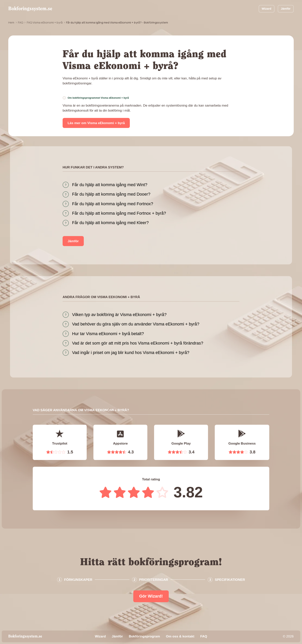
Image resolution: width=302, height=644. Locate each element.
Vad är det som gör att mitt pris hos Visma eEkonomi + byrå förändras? (138, 343)
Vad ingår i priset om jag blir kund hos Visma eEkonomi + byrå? (131, 353)
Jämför (286, 9)
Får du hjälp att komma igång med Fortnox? (113, 204)
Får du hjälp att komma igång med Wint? (110, 185)
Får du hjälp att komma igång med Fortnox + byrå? (119, 213)
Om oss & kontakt (180, 636)
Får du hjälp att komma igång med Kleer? (110, 223)
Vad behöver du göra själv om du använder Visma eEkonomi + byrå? (136, 324)
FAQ (21, 22)
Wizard (267, 9)
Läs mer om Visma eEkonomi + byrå (96, 123)
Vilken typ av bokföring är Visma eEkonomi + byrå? (119, 315)
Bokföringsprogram (144, 636)
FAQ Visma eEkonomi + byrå (45, 22)
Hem (11, 22)
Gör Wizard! (151, 596)
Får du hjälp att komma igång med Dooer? (111, 194)
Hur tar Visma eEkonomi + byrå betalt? (108, 334)
